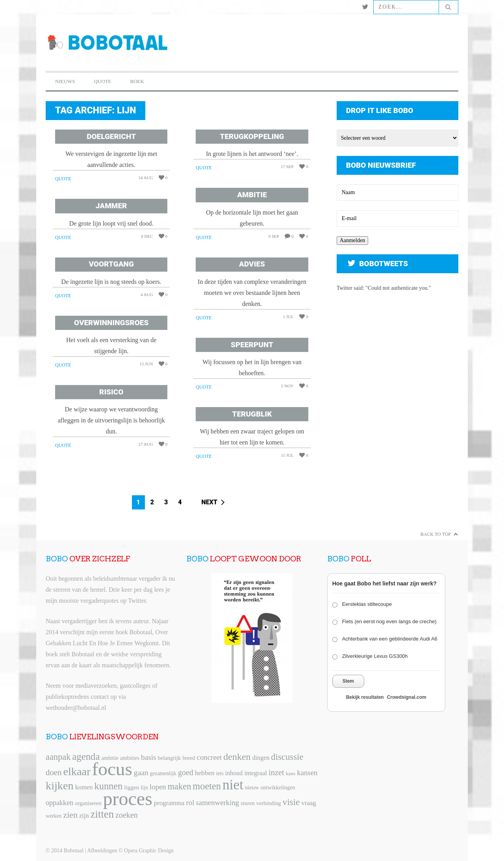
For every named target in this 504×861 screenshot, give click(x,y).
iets (220, 773)
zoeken (127, 815)
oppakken (59, 803)
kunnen (109, 786)
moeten (207, 786)
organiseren (88, 803)
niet (233, 785)
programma (169, 803)
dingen (261, 758)
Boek (137, 81)
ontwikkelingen (278, 787)
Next (210, 502)
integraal (256, 773)
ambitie (110, 758)
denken (237, 757)
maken (180, 786)
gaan (141, 773)
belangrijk (170, 758)
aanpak (58, 757)
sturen (247, 803)
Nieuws (65, 81)
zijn (84, 816)
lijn (145, 788)
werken (54, 816)
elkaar (77, 771)
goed (186, 772)
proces (128, 799)
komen (84, 787)
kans (291, 773)
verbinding (269, 803)
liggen (132, 787)
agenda (86, 756)
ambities (130, 758)
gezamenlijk (163, 773)
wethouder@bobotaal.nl (76, 708)
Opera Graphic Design (149, 851)
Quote (103, 81)
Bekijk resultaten (365, 697)
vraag (309, 803)
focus (112, 769)
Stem (348, 681)
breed (189, 758)
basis (148, 757)
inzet (276, 772)
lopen (158, 787)
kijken (60, 786)
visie (291, 802)
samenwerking (217, 803)
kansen (307, 773)
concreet (209, 757)
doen (54, 772)
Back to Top (436, 534)
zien (70, 815)
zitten (102, 814)
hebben (205, 773)
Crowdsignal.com (407, 697)
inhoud (234, 773)
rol (190, 803)
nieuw (252, 787)
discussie (287, 757)
